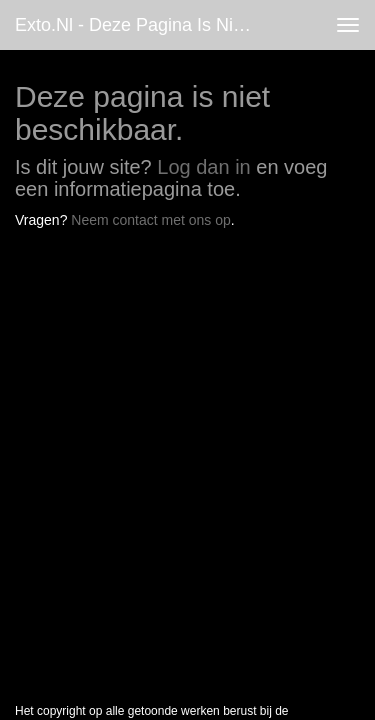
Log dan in (203, 167)
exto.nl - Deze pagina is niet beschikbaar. (143, 25)
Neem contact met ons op (151, 220)
